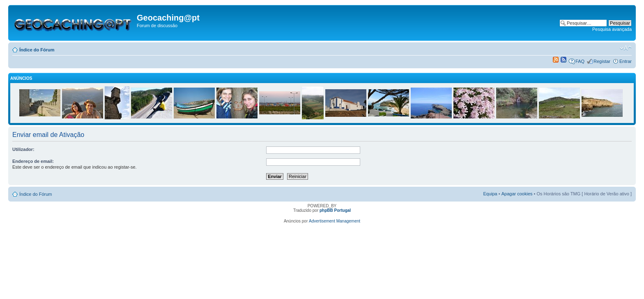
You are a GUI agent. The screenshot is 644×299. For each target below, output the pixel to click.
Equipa (490, 194)
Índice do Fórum (37, 50)
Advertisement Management (335, 221)
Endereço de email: (33, 161)
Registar (602, 61)
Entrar (626, 61)
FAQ (580, 61)
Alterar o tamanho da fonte (626, 48)
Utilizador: (23, 149)
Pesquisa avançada (612, 29)
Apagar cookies (517, 194)
